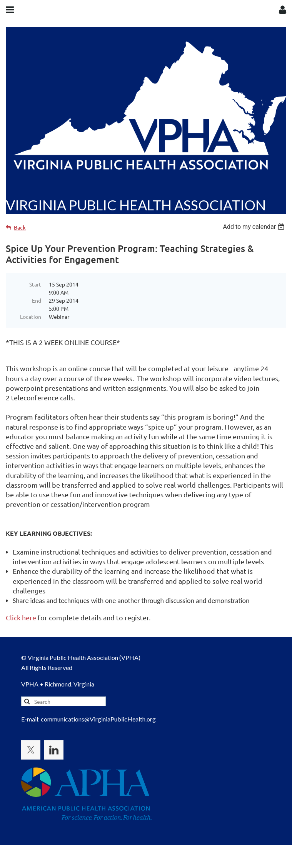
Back (20, 227)
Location (31, 317)
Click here (21, 617)
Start (35, 284)
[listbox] (254, 227)
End (37, 300)
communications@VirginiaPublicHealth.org (98, 719)
